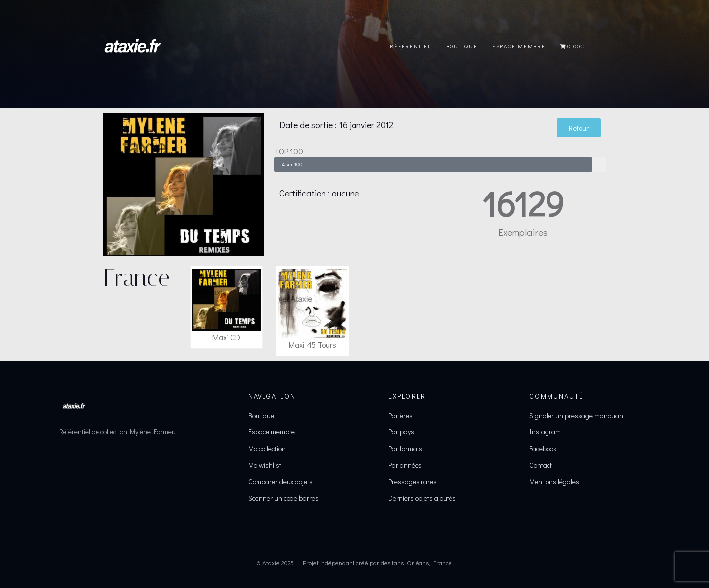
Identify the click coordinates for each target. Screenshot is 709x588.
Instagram (545, 432)
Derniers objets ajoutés (422, 498)
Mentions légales (554, 481)
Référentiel (410, 46)
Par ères (401, 415)
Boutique (462, 46)
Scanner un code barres (283, 498)
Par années (405, 465)
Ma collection (267, 448)
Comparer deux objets (280, 481)
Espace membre (272, 432)
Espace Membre (519, 46)
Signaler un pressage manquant (577, 415)
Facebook (543, 448)
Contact (541, 465)
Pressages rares (413, 481)
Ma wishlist (265, 465)
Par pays (401, 432)
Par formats (405, 448)
